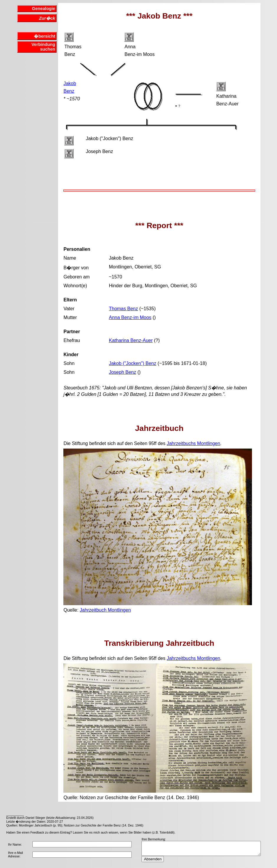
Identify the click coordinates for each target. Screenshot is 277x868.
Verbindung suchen (43, 47)
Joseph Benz (122, 372)
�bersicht (44, 36)
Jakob (70, 83)
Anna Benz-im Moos (130, 317)
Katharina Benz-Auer (131, 340)
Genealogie (43, 9)
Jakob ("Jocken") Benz (132, 363)
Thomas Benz (123, 309)
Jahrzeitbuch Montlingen (105, 610)
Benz (69, 91)
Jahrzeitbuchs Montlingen (193, 443)
